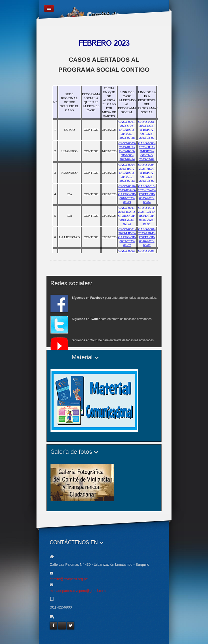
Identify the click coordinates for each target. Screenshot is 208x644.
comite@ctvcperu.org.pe (69, 579)
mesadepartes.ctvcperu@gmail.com (78, 591)
